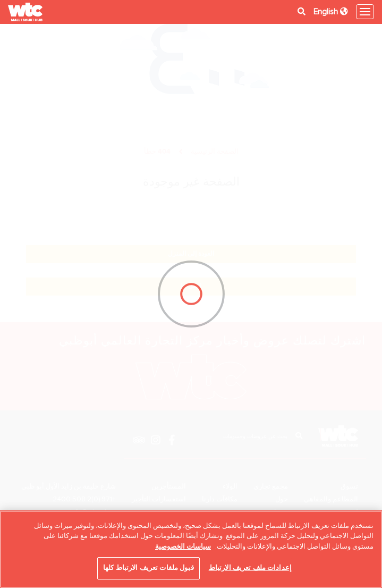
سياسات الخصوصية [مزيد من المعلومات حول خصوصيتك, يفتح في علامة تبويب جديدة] (183, 547)
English (331, 12)
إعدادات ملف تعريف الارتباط (250, 568)
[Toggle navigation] (365, 12)
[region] (191, 549)
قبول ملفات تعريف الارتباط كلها (148, 568)
